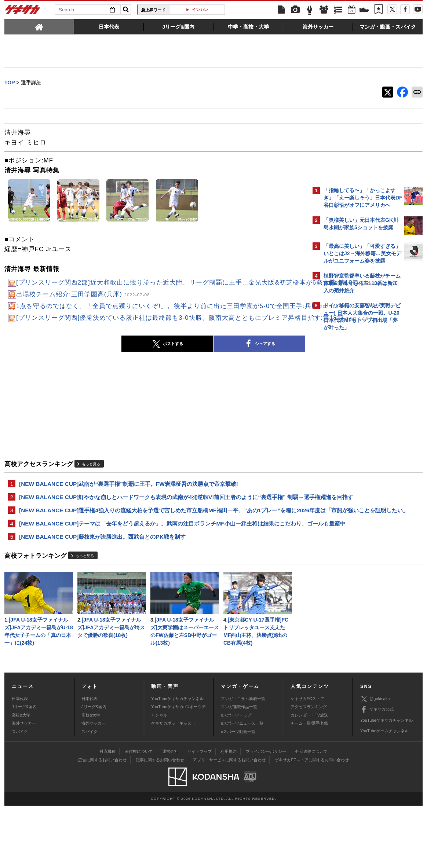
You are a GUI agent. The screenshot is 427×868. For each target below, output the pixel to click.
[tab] (39, 26)
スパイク (20, 794)
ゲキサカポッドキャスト (173, 785)
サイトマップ (200, 814)
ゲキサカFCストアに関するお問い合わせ (312, 822)
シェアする (195, 374)
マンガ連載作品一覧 (239, 769)
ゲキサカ (23, 12)
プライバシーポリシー (266, 814)
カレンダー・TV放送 (309, 777)
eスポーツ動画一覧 (238, 794)
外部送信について (311, 814)
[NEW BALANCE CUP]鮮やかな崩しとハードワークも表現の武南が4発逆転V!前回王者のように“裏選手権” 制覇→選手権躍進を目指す (156, 533)
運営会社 (170, 814)
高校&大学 (21, 777)
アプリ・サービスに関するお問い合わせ (229, 822)
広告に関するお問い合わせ (102, 822)
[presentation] (39, 26)
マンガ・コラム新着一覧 (243, 761)
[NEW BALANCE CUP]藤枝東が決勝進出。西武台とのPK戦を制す (102, 596)
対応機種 (107, 814)
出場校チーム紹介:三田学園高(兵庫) (83, 305)
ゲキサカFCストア (307, 761)
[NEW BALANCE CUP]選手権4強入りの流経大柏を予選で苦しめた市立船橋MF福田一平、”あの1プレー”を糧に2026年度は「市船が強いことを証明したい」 (155, 555)
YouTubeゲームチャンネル (384, 793)
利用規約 (229, 814)
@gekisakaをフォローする (353, 446)
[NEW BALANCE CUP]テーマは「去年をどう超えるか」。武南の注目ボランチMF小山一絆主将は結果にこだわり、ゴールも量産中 (155, 578)
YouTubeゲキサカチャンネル (177, 761)
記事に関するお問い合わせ (160, 822)
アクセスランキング (309, 769)
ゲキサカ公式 (377, 772)
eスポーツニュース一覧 (242, 785)
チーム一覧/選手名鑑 (309, 785)
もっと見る (91, 494)
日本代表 (20, 761)
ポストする (103, 374)
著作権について (139, 814)
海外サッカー (24, 785)
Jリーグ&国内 (24, 769)
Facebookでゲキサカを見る (354, 461)
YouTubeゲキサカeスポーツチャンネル (178, 773)
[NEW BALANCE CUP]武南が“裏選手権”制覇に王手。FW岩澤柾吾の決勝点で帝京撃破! (129, 515)
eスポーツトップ (236, 777)
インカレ (200, 10)
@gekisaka (375, 761)
